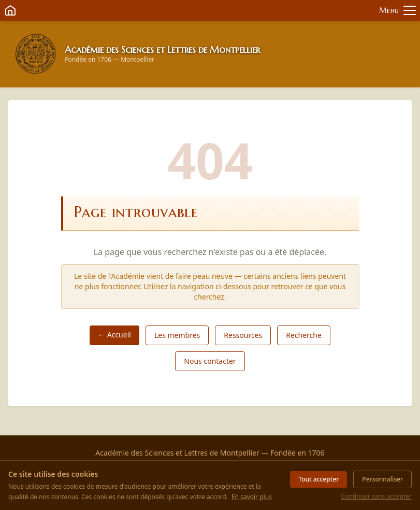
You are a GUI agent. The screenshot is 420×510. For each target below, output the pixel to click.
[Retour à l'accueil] (35, 54)
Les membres (177, 335)
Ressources (243, 335)
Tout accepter (318, 479)
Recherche (304, 335)
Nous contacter (210, 361)
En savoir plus (252, 497)
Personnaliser (382, 479)
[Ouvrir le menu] (397, 11)
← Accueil (114, 335)
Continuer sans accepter (376, 497)
